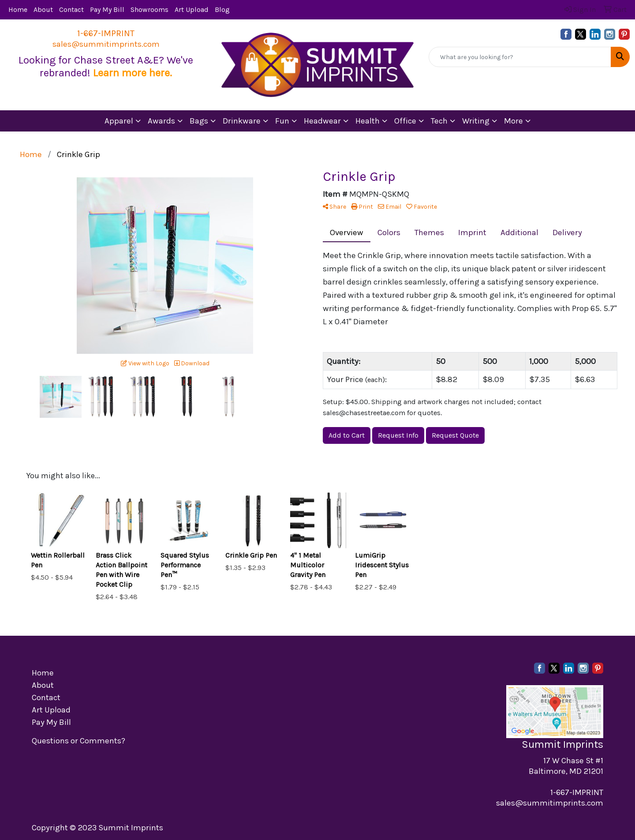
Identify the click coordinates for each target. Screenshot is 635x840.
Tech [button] (439, 121)
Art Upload (192, 9)
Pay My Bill (107, 9)
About (43, 9)
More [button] (514, 121)
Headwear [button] (322, 121)
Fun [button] (282, 121)
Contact (71, 9)
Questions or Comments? (78, 741)
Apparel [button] (119, 121)
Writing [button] (476, 121)
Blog (222, 9)
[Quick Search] (520, 57)
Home (18, 9)
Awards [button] (161, 121)
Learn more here (131, 73)
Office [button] (405, 121)
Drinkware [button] (242, 121)
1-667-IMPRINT (106, 33)
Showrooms (149, 9)
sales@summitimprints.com (106, 44)
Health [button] (368, 121)
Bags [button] (199, 121)
